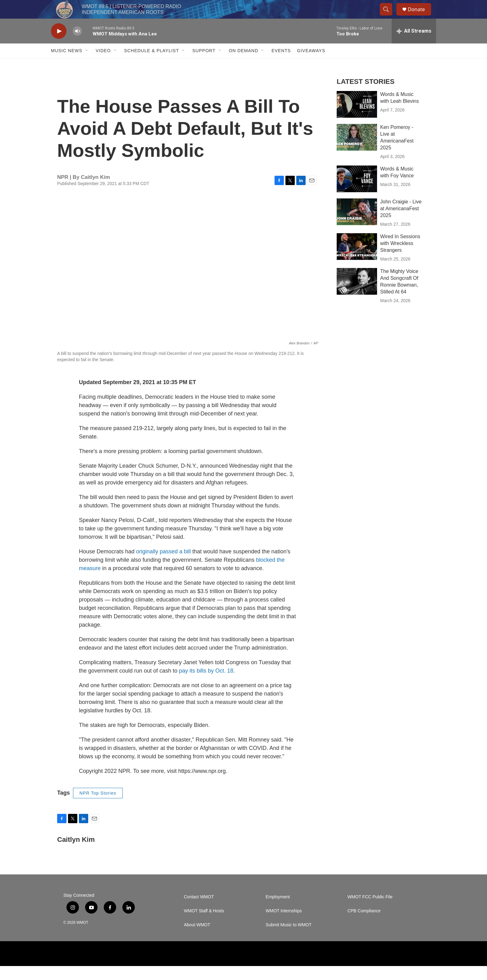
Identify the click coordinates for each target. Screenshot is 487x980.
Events (281, 65)
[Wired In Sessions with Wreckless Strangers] (357, 261)
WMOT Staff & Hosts (204, 925)
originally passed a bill (163, 565)
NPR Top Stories (98, 807)
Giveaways (311, 65)
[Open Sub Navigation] (87, 65)
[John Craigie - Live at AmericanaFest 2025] (357, 226)
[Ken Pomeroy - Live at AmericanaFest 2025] (357, 151)
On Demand (244, 65)
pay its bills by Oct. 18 (206, 685)
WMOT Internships (284, 925)
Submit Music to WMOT (289, 939)
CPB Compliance (364, 925)
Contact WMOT (199, 911)
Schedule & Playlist (152, 65)
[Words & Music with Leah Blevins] (357, 118)
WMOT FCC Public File (370, 911)
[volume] (77, 45)
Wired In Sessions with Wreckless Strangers (400, 257)
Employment (278, 911)
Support (204, 65)
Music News (67, 65)
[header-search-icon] (389, 16)
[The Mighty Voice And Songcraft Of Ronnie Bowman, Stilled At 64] (357, 295)
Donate (420, 16)
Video (103, 65)
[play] (59, 45)
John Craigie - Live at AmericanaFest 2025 (401, 222)
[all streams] (414, 45)
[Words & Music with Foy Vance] (357, 193)
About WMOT (197, 939)
